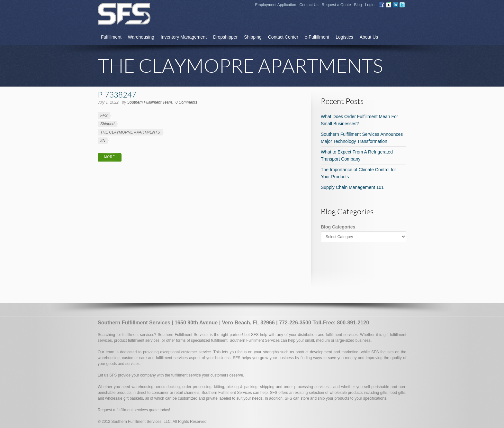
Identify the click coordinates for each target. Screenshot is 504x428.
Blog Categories (338, 227)
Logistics (344, 37)
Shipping (253, 37)
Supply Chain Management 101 (352, 187)
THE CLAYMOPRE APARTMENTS (130, 132)
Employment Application (275, 5)
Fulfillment (111, 37)
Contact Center (283, 37)
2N (103, 141)
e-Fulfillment (317, 37)
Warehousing (141, 37)
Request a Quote (336, 5)
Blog (358, 5)
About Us (369, 37)
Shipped (107, 124)
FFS (104, 116)
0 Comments (186, 102)
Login (370, 5)
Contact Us (309, 5)
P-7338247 (117, 94)
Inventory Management (184, 37)
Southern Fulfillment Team (149, 102)
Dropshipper (225, 37)
